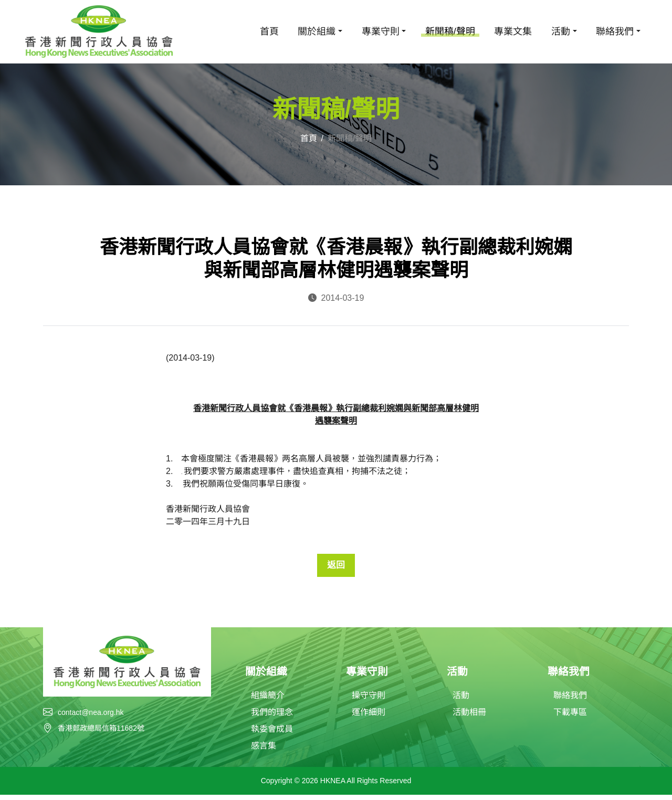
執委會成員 (272, 734)
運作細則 (369, 717)
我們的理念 (272, 717)
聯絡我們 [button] (615, 31)
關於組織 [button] (317, 31)
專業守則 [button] (381, 31)
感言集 (264, 751)
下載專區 (570, 717)
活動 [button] (561, 31)
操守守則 (369, 701)
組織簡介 (268, 701)
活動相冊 (469, 717)
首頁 (269, 31)
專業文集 (513, 31)
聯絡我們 (570, 701)
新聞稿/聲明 (450, 31)
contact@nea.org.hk (91, 716)
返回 (336, 567)
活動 (461, 701)
